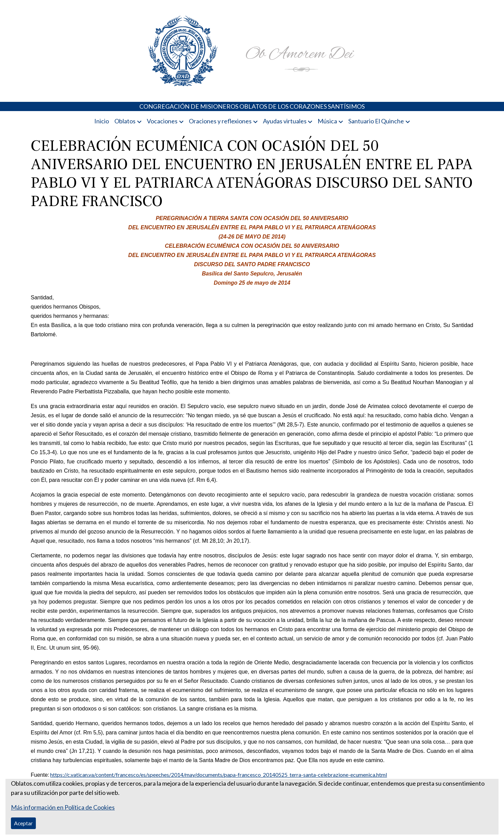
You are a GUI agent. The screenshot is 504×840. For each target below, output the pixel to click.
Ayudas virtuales (285, 121)
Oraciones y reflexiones (220, 121)
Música (327, 121)
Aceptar (23, 823)
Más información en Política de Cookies (63, 807)
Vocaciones (162, 121)
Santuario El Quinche (376, 121)
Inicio (102, 121)
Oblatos (125, 121)
